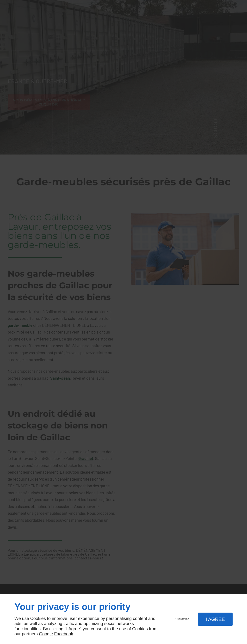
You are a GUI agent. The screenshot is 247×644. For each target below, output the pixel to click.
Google (46, 634)
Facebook (64, 634)
